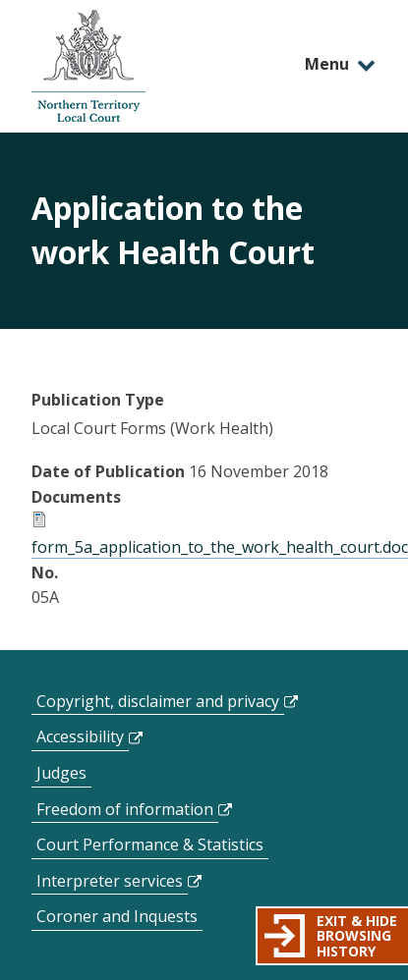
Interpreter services (110, 881)
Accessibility (80, 736)
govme (88, 66)
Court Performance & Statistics (150, 844)
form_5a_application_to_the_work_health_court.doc (220, 547)
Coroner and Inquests (117, 916)
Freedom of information (125, 809)
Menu (327, 64)
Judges (61, 773)
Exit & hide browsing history (357, 936)
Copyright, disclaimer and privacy (158, 701)
